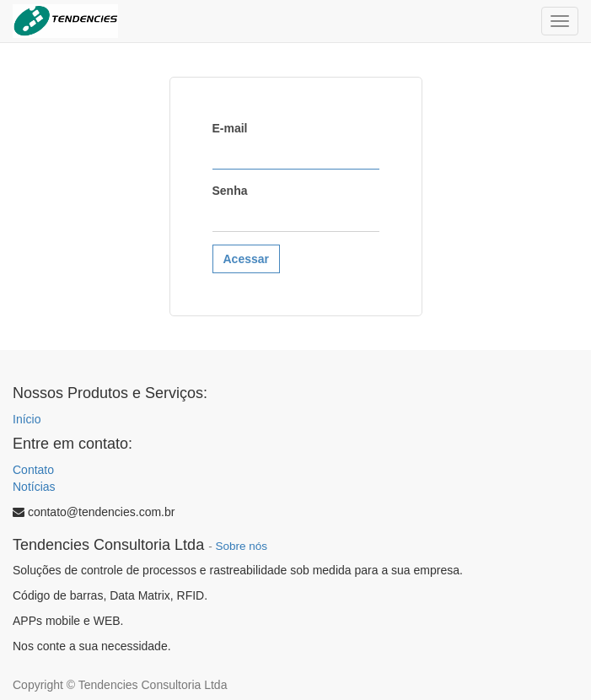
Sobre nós (241, 546)
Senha (230, 191)
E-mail (230, 128)
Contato (33, 470)
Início (27, 419)
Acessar (247, 259)
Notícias (34, 487)
